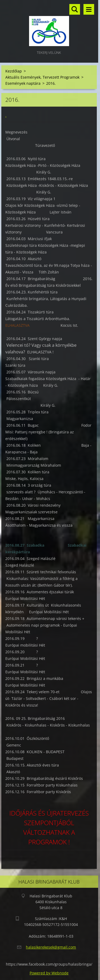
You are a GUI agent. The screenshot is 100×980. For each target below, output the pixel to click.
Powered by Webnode (49, 973)
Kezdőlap (14, 71)
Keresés (75, 9)
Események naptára (23, 83)
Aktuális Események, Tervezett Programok (42, 77)
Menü (89, 9)
